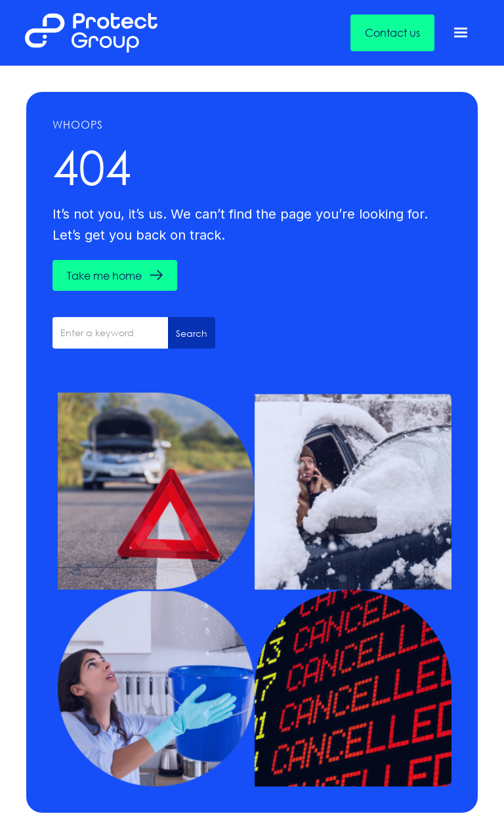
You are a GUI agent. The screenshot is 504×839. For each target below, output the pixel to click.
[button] (461, 33)
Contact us (392, 32)
